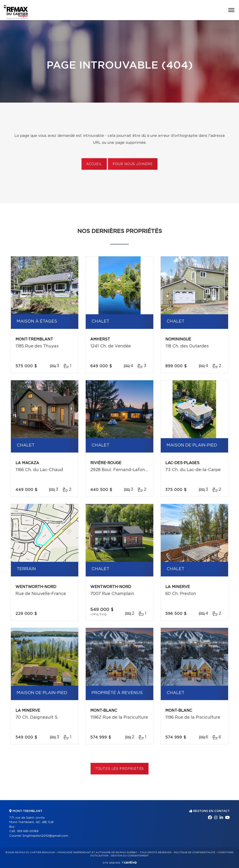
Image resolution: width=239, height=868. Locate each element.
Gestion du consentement (130, 856)
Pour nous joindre (133, 164)
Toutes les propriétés (120, 769)
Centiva (129, 862)
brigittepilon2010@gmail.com (45, 836)
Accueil (94, 164)
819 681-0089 (28, 831)
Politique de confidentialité (195, 852)
